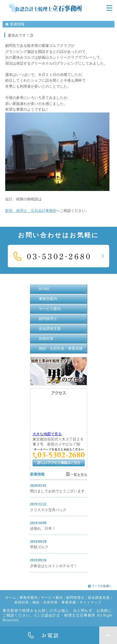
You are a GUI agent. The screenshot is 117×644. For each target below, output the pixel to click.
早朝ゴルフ (39, 547)
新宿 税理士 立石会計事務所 (31, 211)
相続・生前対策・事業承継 (61, 349)
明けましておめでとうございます (57, 491)
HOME (44, 289)
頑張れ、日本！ (43, 529)
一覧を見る (79, 475)
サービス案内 (50, 309)
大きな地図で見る (47, 434)
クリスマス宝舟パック (48, 510)
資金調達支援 (50, 329)
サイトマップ (90, 602)
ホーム (11, 598)
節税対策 (46, 339)
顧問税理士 (48, 319)
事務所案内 (48, 299)
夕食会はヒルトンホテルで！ (54, 566)
